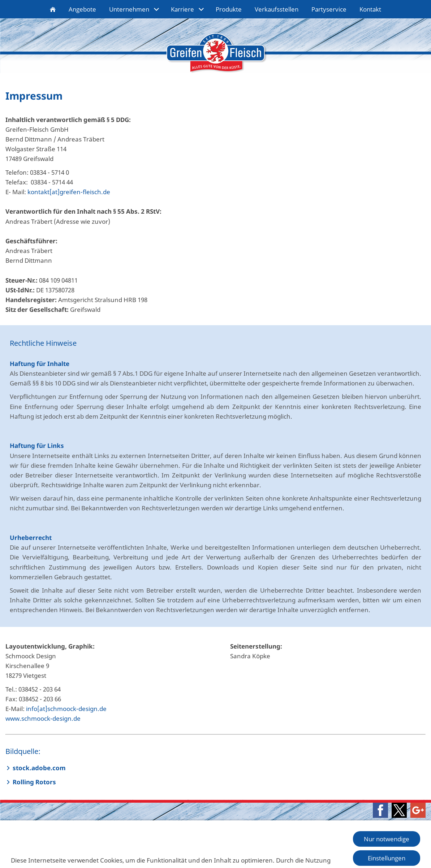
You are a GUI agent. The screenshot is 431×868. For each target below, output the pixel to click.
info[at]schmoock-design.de (66, 709)
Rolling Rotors (34, 782)
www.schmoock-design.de (43, 718)
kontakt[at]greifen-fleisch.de (69, 192)
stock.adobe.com (39, 768)
